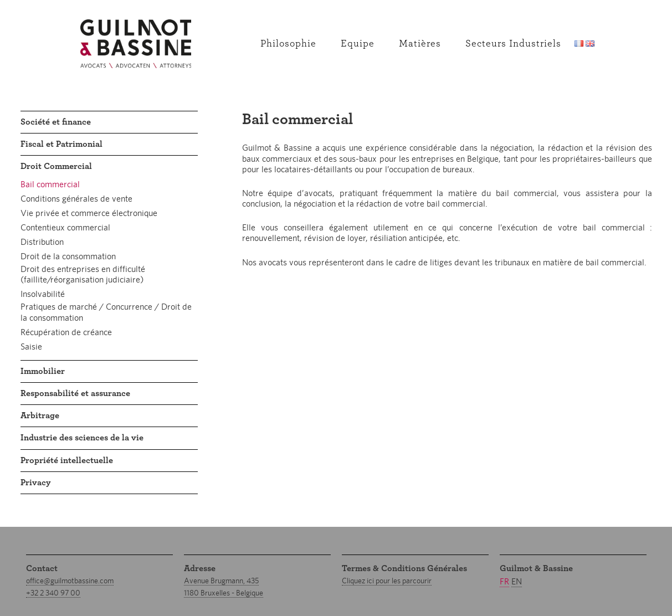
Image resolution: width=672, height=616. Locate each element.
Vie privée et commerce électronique (89, 213)
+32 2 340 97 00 (53, 593)
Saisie (31, 346)
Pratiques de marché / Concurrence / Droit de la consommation (106, 312)
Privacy (36, 482)
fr (504, 581)
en (517, 581)
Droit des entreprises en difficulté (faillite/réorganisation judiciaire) (83, 274)
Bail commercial (50, 184)
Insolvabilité (43, 294)
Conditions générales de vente (76, 199)
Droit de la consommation (68, 256)
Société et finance (56, 122)
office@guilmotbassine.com (70, 581)
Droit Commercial (56, 166)
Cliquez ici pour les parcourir (387, 581)
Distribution (42, 242)
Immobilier (43, 371)
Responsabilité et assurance (75, 393)
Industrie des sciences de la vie (82, 438)
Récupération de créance (66, 332)
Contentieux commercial (65, 227)
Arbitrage (40, 415)
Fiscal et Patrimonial (61, 144)
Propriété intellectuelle (67, 460)
